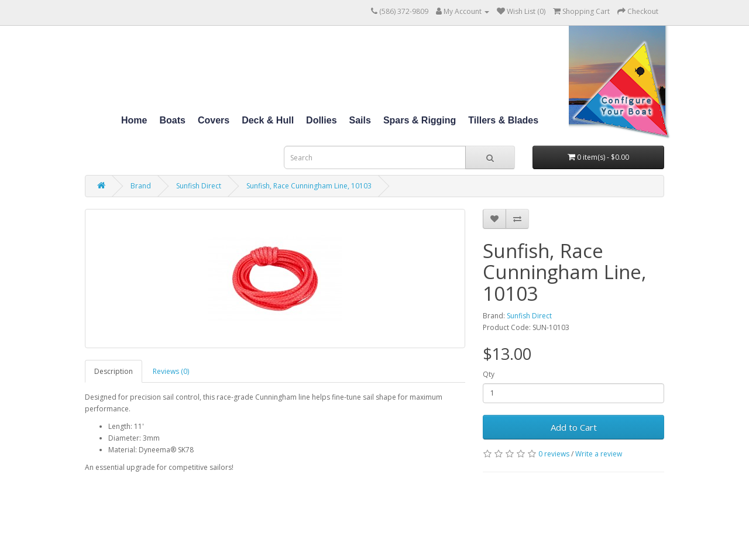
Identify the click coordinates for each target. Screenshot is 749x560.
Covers (214, 120)
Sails (360, 120)
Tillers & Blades (503, 120)
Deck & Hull (268, 120)
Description (114, 371)
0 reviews (554, 454)
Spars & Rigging (420, 120)
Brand (141, 186)
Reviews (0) (171, 371)
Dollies (321, 120)
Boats (172, 120)
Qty (489, 374)
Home (134, 120)
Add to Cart (574, 427)
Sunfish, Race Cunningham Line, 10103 (309, 186)
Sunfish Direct (199, 186)
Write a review (599, 454)
